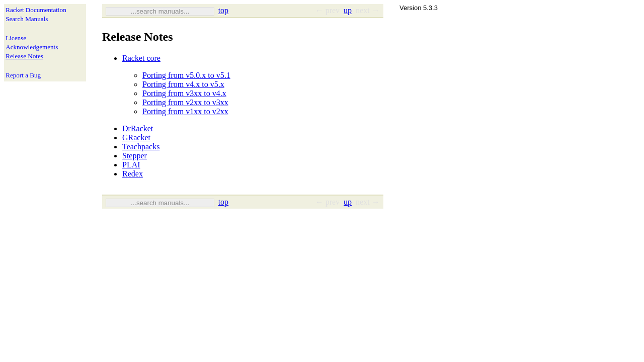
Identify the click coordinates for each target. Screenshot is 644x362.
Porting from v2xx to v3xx (185, 102)
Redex (133, 174)
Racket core (141, 58)
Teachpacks (141, 147)
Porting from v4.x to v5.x (183, 84)
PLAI (131, 165)
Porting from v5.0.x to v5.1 (186, 75)
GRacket (136, 138)
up (348, 10)
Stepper (135, 156)
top (223, 10)
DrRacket (138, 128)
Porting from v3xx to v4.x (184, 93)
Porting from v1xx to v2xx (185, 111)
